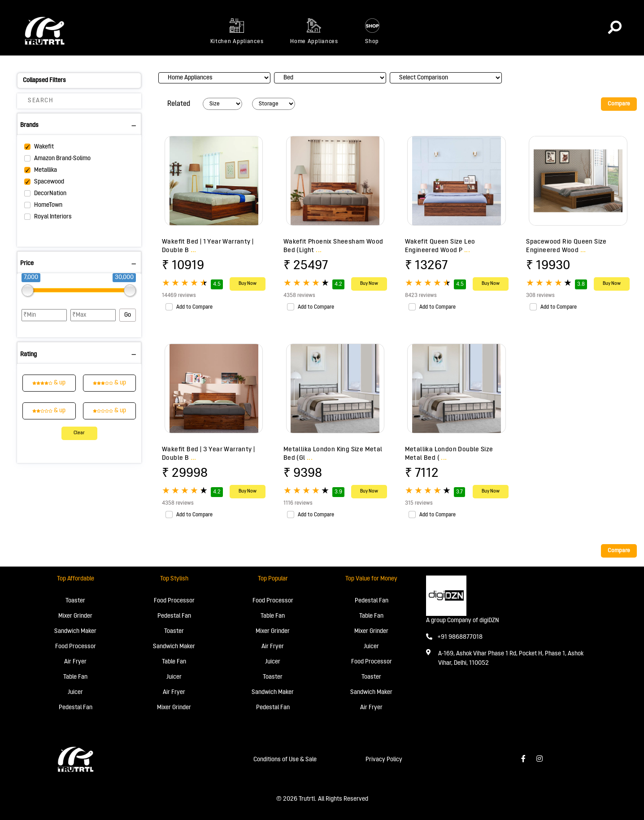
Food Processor (76, 647)
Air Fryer (75, 662)
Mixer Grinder (75, 616)
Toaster (75, 601)
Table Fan (75, 677)
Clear (79, 433)
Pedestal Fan (76, 708)
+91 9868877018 (454, 637)
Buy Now (248, 284)
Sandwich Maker (75, 631)
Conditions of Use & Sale (285, 760)
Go (128, 315)
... (194, 250)
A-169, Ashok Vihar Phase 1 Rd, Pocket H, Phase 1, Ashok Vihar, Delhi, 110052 (511, 659)
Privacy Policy (384, 760)
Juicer (75, 692)
